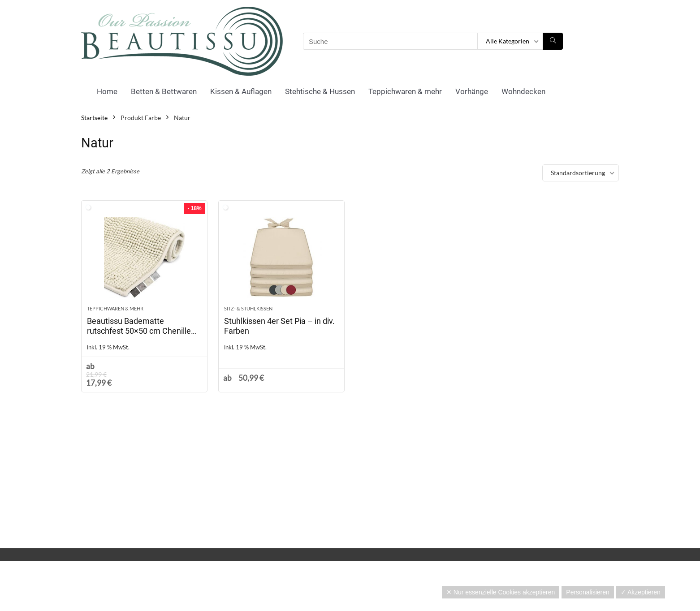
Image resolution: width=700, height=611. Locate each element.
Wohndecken (523, 91)
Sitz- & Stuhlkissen (248, 308)
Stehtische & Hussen (320, 91)
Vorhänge (472, 91)
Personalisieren (588, 592)
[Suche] (553, 41)
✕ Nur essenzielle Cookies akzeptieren (501, 592)
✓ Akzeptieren (641, 592)
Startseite (94, 118)
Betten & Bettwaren (164, 91)
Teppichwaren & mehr (405, 91)
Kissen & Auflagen (241, 91)
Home (107, 91)
